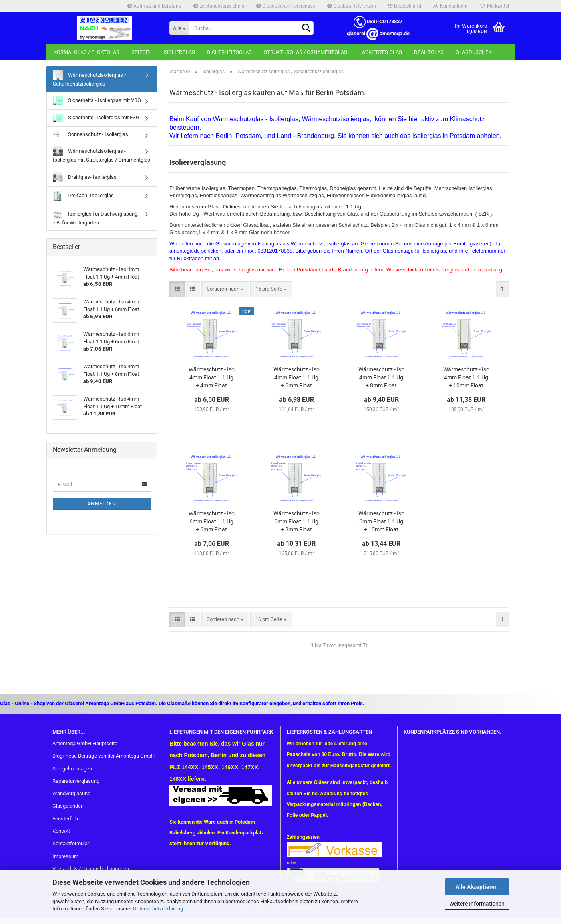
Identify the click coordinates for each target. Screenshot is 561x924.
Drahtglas (429, 52)
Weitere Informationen (477, 904)
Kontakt (61, 831)
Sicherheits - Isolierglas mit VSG (97, 101)
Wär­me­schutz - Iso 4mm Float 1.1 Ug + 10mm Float (466, 377)
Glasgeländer (67, 806)
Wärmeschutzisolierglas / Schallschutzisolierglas (89, 79)
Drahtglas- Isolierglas (85, 177)
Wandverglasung (71, 793)
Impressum (65, 856)
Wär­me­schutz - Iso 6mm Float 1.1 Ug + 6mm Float (212, 521)
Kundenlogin (450, 6)
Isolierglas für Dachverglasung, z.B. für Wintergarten (96, 217)
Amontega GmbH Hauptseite (85, 743)
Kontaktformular (71, 843)
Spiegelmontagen (72, 769)
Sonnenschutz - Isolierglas (90, 134)
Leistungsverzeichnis (219, 6)
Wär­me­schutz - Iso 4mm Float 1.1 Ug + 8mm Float (381, 377)
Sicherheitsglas (229, 52)
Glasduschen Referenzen (286, 6)
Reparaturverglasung (76, 781)
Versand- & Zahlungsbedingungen (91, 869)
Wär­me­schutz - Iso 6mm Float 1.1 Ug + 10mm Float (381, 521)
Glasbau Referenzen (352, 6)
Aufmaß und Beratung (154, 6)
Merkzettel (494, 6)
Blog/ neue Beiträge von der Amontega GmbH (104, 756)
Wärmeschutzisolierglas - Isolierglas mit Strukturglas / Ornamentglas (102, 155)
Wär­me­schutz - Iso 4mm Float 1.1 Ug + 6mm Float (297, 377)
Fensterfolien (67, 819)
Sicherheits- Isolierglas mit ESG (96, 118)
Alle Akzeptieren (477, 887)
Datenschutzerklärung (158, 909)
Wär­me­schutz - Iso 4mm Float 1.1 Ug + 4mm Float (212, 377)
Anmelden (102, 504)
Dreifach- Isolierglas (83, 196)
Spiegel (141, 52)
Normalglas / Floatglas (86, 52)
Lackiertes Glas (381, 52)
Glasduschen (474, 52)
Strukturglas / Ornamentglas (306, 52)
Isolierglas (179, 52)
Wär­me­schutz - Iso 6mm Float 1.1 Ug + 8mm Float (297, 521)
